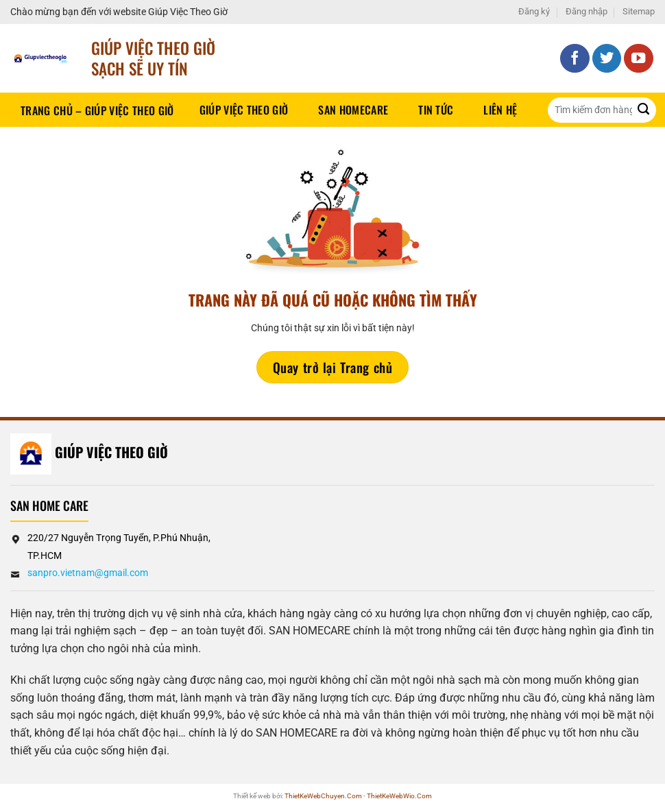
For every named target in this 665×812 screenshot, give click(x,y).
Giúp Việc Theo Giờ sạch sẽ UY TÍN (153, 58)
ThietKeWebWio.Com (399, 796)
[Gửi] (643, 110)
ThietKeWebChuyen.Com (323, 796)
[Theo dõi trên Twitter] (607, 59)
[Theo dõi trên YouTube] (639, 59)
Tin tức (436, 110)
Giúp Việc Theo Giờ (244, 110)
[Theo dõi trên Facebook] (575, 59)
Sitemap (639, 11)
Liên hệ (500, 110)
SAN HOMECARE (353, 110)
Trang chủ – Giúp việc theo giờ (97, 110)
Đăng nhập (587, 11)
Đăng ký (534, 11)
